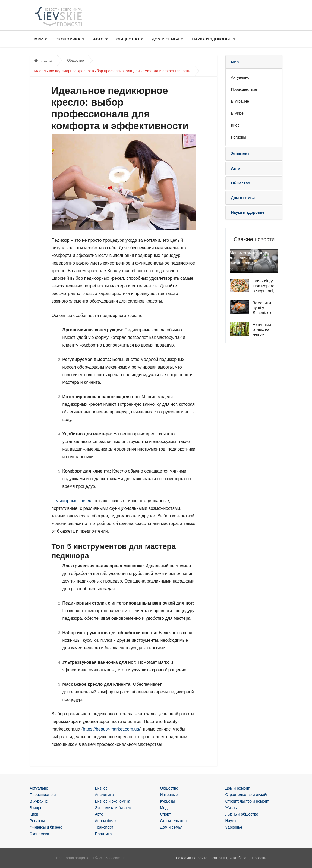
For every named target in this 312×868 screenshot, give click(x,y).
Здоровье (234, 827)
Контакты (219, 858)
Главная (44, 60)
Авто (99, 39)
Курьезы (168, 801)
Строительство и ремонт (247, 801)
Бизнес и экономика (113, 801)
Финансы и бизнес (46, 827)
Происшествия (244, 89)
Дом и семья (166, 39)
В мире (237, 113)
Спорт (166, 814)
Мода (165, 808)
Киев (235, 125)
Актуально (240, 77)
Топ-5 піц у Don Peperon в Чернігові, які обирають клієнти (265, 291)
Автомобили (106, 821)
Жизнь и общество (242, 814)
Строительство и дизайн (247, 795)
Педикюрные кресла (72, 501)
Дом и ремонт (238, 788)
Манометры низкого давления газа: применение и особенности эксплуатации (248, 263)
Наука (231, 821)
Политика (103, 834)
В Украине (240, 101)
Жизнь (231, 808)
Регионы (239, 137)
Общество (128, 39)
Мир (40, 39)
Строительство (173, 821)
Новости (259, 858)
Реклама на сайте (192, 858)
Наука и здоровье (212, 39)
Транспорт (104, 827)
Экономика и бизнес (113, 808)
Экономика (69, 39)
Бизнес (101, 788)
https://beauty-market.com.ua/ (112, 729)
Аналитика (104, 795)
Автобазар (239, 858)
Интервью (169, 795)
